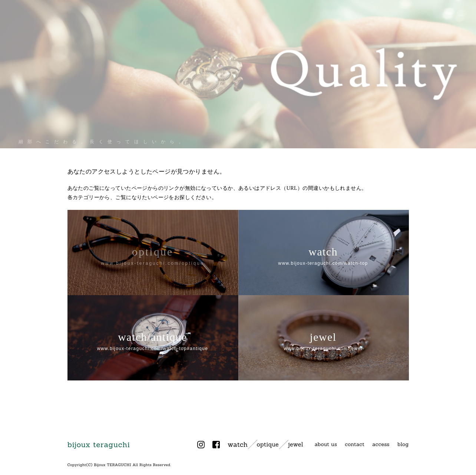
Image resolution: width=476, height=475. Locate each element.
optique (268, 444)
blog (403, 444)
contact (355, 444)
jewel (295, 444)
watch (238, 444)
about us (326, 444)
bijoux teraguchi (99, 444)
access (381, 444)
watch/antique (153, 341)
